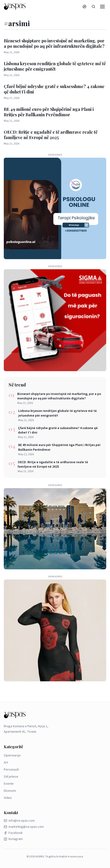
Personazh (11, 770)
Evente (9, 784)
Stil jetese (11, 777)
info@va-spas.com (19, 821)
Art (6, 763)
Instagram (13, 839)
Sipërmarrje (12, 755)
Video (8, 798)
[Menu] (102, 7)
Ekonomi (10, 791)
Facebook (13, 833)
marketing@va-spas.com (24, 827)
